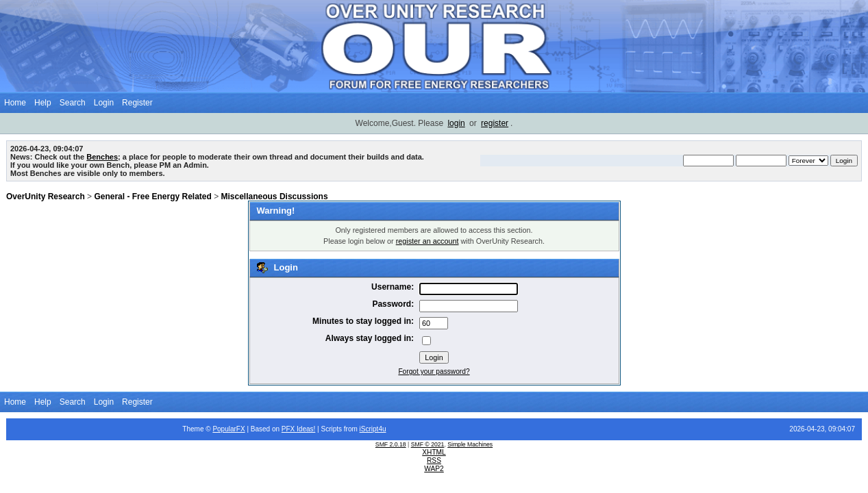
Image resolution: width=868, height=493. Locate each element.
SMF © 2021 (428, 444)
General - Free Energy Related (152, 197)
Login (104, 103)
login (456, 123)
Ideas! (306, 429)
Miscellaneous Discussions (275, 197)
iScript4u (373, 429)
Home (15, 103)
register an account (427, 241)
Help (43, 103)
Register (137, 103)
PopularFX (228, 429)
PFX (289, 429)
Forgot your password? (434, 371)
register (495, 123)
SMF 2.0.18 (391, 444)
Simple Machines (470, 444)
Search (73, 103)
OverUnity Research (46, 197)
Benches (102, 157)
